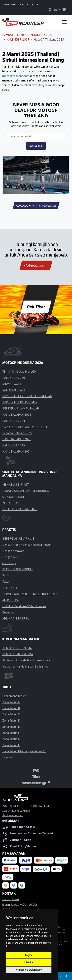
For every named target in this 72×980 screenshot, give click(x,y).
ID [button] (56, 10)
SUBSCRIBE (36, 146)
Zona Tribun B (11, 708)
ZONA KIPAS (10, 503)
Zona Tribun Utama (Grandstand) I (24, 751)
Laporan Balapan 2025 (17, 433)
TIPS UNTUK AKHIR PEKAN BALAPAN (27, 396)
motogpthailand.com (16, 76)
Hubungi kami (36, 265)
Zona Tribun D (11, 720)
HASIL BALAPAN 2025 (17, 439)
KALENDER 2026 (14, 378)
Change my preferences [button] (29, 970)
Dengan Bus (10, 557)
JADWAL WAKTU (13, 384)
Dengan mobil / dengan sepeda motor (27, 545)
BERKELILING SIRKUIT (18, 569)
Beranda (8, 35)
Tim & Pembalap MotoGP (19, 371)
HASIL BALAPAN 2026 (17, 414)
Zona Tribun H (11, 745)
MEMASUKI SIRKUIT (16, 484)
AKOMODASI (11, 600)
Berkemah (9, 612)
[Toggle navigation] (64, 22)
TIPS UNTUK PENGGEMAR (20, 402)
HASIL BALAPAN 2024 (17, 451)
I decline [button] (29, 963)
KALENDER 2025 (18, 39)
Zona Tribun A (11, 702)
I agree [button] (29, 955)
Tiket (36, 777)
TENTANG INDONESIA (17, 648)
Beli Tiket (36, 307)
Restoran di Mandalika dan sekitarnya (26, 660)
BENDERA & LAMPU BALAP (21, 408)
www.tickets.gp (36, 783)
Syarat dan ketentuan (16, 811)
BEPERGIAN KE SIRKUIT (18, 538)
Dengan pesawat (13, 551)
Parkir (6, 575)
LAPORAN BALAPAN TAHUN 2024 (25, 427)
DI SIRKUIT (10, 588)
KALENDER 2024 (14, 421)
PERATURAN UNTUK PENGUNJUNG (26, 491)
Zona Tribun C (11, 714)
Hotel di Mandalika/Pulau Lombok (24, 606)
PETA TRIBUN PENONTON (20, 509)
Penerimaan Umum (14, 696)
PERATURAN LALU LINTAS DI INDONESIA (30, 594)
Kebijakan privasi (13, 815)
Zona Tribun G (11, 739)
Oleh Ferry (9, 563)
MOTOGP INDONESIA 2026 (35, 35)
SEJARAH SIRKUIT (14, 497)
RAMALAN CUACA (14, 390)
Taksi (5, 581)
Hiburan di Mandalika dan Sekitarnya (25, 666)
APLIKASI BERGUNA (15, 618)
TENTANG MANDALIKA (18, 654)
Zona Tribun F (11, 733)
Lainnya (7, 757)
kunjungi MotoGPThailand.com (36, 206)
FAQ (36, 770)
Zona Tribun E (11, 727)
